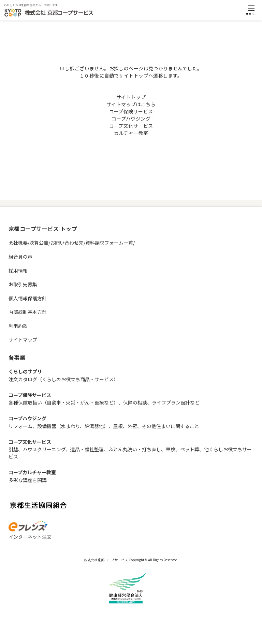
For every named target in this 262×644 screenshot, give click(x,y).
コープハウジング (131, 119)
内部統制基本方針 (28, 312)
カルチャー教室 (131, 133)
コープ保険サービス (131, 111)
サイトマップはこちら (131, 104)
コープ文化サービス (131, 126)
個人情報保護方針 (28, 298)
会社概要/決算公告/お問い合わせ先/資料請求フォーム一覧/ (72, 243)
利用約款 (18, 326)
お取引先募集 (23, 284)
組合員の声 (20, 257)
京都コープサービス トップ (43, 229)
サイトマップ (23, 340)
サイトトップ (131, 97)
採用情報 (18, 271)
